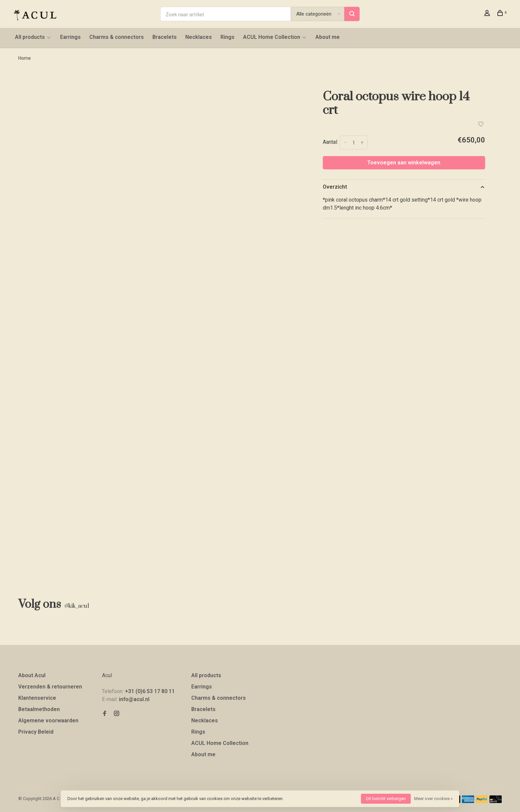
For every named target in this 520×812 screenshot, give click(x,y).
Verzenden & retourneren (50, 687)
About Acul (32, 675)
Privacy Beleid (36, 732)
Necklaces (199, 37)
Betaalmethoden (39, 709)
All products (30, 37)
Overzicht (335, 187)
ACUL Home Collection (272, 37)
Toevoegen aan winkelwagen (404, 163)
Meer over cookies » (433, 799)
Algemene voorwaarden (48, 721)
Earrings (70, 37)
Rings (227, 37)
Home (25, 58)
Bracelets (165, 37)
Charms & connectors (117, 37)
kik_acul (76, 606)
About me (328, 37)
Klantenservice (37, 698)
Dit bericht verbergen (386, 799)
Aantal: (330, 142)
